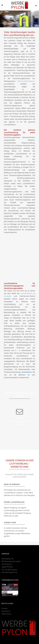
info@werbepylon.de (9, 572)
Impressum (6, 611)
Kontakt (4, 608)
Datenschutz (6, 614)
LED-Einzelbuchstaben (26, 81)
